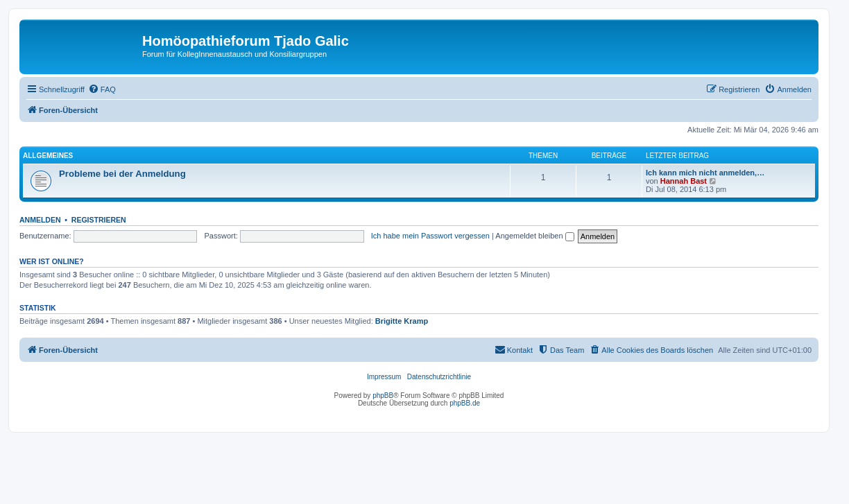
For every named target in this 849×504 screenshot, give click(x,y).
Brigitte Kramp (402, 321)
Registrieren (99, 220)
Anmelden (40, 220)
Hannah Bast (684, 181)
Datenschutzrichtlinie (439, 377)
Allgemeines (48, 156)
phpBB (383, 396)
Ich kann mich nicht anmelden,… (705, 173)
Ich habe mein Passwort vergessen (430, 236)
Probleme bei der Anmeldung (122, 174)
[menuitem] (102, 89)
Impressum (384, 377)
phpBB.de (465, 403)
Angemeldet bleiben (534, 236)
